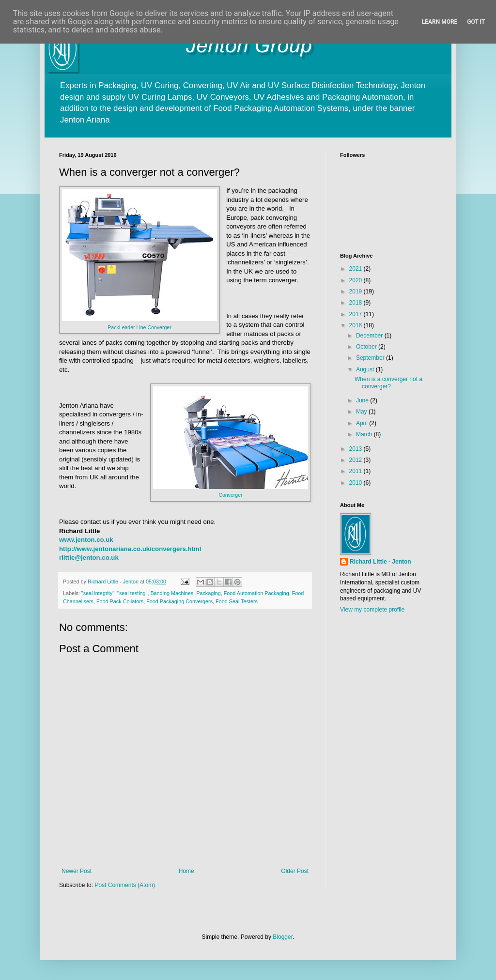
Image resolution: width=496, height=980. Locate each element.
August (366, 369)
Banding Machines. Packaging (185, 593)
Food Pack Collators (120, 601)
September (371, 358)
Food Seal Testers (237, 601)
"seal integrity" (98, 593)
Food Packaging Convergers (179, 601)
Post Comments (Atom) (125, 885)
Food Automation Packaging (256, 593)
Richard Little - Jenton (380, 562)
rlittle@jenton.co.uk (89, 558)
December (370, 336)
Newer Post (77, 871)
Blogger (283, 937)
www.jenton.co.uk (86, 540)
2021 (356, 269)
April (363, 423)
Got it (476, 22)
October (367, 347)
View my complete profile (372, 610)
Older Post (295, 871)
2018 (356, 303)
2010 (356, 483)
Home (186, 871)
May (362, 412)
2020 (356, 280)
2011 (356, 471)
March (365, 434)
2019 (356, 291)
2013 (356, 449)
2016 (356, 325)
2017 (356, 314)
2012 (356, 460)
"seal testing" (132, 593)
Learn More (440, 22)
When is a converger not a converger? (388, 383)
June (363, 400)
